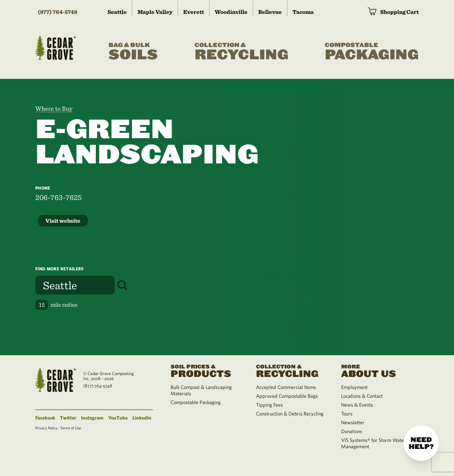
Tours (347, 414)
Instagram (92, 418)
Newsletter (353, 422)
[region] (340, 217)
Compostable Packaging (196, 402)
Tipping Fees (269, 405)
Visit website (63, 221)
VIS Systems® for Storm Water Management (373, 443)
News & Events (357, 405)
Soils (133, 52)
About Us (376, 370)
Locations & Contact (362, 396)
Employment (354, 387)
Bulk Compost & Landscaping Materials (201, 390)
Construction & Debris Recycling (290, 414)
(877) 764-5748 (58, 12)
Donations (352, 431)
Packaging (372, 52)
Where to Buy (54, 109)
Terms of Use (71, 428)
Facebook (45, 418)
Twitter (68, 418)
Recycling (242, 52)
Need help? (421, 443)
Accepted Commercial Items (286, 387)
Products (206, 370)
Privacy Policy (46, 428)
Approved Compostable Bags (287, 396)
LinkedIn (142, 418)
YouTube (118, 418)
